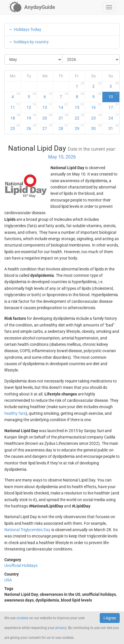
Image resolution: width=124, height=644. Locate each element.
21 (63, 117)
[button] (109, 7)
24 (114, 117)
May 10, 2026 (62, 157)
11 (15, 106)
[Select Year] (91, 59)
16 (96, 106)
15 (79, 106)
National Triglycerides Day (27, 530)
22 (79, 117)
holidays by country (31, 42)
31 (114, 127)
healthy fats (15, 413)
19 (31, 117)
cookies (22, 618)
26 (31, 127)
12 (31, 106)
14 (63, 106)
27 (47, 127)
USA (8, 580)
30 (96, 127)
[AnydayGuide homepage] (32, 7)
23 (96, 117)
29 (79, 127)
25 (15, 127)
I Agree (110, 618)
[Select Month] (33, 59)
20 (47, 117)
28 (63, 127)
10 (114, 96)
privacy (61, 628)
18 (15, 117)
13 (47, 106)
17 (114, 106)
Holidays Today (28, 29)
